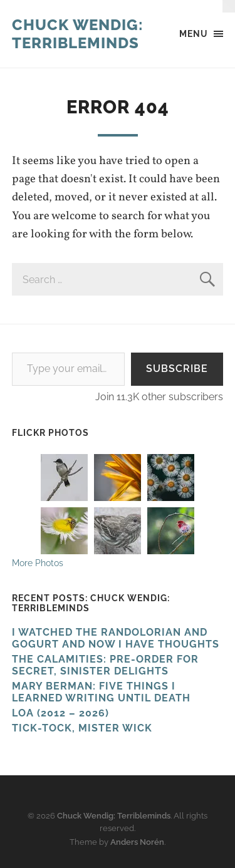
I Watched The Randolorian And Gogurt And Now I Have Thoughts (116, 638)
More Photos (38, 563)
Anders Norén (137, 842)
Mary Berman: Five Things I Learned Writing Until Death (101, 692)
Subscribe (177, 369)
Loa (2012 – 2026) (60, 713)
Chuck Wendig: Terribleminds (78, 34)
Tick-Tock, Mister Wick (82, 728)
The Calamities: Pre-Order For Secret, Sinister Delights (105, 665)
